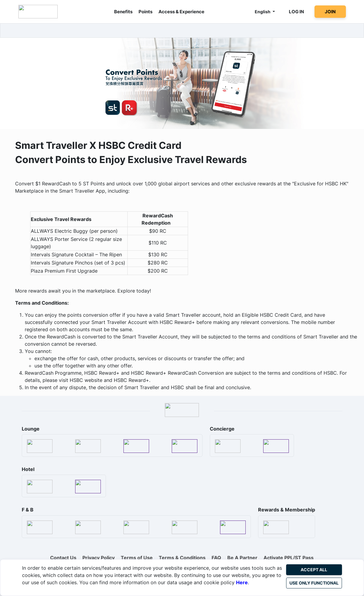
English (263, 12)
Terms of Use (137, 558)
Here (242, 582)
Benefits (123, 12)
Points (145, 12)
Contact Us (63, 558)
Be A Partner (242, 558)
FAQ (216, 558)
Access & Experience (181, 12)
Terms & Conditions (182, 558)
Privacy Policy (99, 558)
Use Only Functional (314, 583)
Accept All (314, 570)
